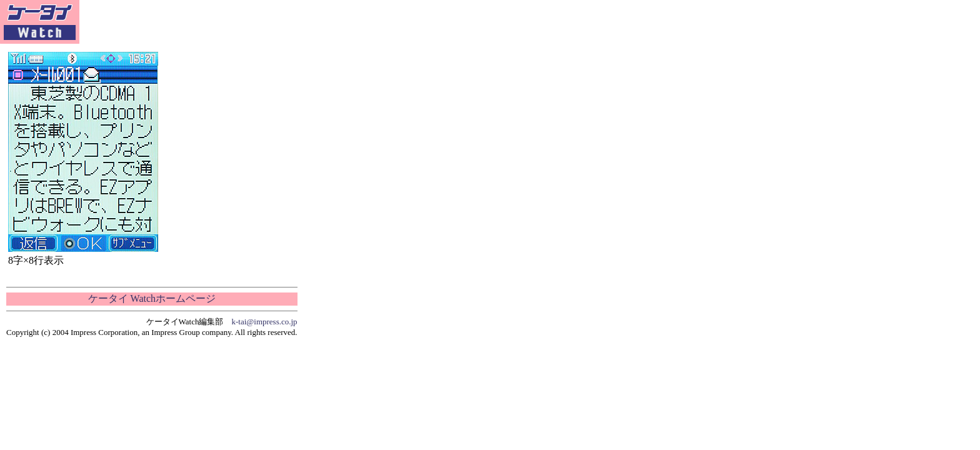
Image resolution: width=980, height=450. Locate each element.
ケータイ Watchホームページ (152, 298)
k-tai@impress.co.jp (265, 322)
